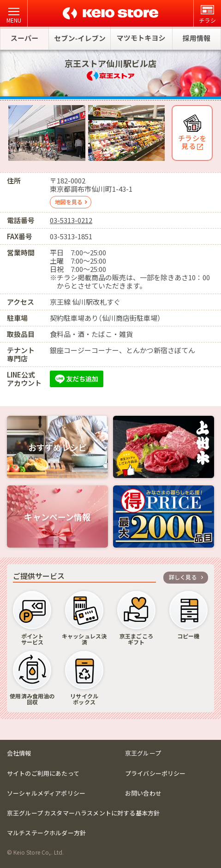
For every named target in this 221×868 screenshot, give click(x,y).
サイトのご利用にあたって (43, 773)
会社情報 (19, 753)
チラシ (207, 15)
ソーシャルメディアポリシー (46, 793)
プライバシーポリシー (155, 773)
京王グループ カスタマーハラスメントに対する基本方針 (83, 813)
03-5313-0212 (71, 220)
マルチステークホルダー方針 (46, 833)
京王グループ (143, 753)
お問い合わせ (143, 793)
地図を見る (69, 202)
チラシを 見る (192, 142)
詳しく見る (183, 577)
